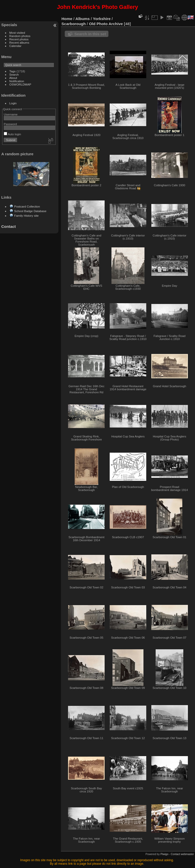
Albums (83, 19)
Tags (13, 71)
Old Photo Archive (106, 24)
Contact (9, 226)
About (13, 78)
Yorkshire (102, 19)
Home (67, 19)
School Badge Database (30, 211)
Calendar (15, 46)
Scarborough (74, 24)
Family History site (26, 216)
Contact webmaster (182, 854)
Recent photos (19, 39)
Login (13, 103)
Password (10, 124)
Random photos (20, 36)
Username (11, 114)
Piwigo (164, 854)
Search (14, 74)
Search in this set (90, 34)
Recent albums (19, 42)
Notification (17, 81)
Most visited (17, 33)
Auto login (12, 134)
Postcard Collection (27, 206)
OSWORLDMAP (20, 84)
